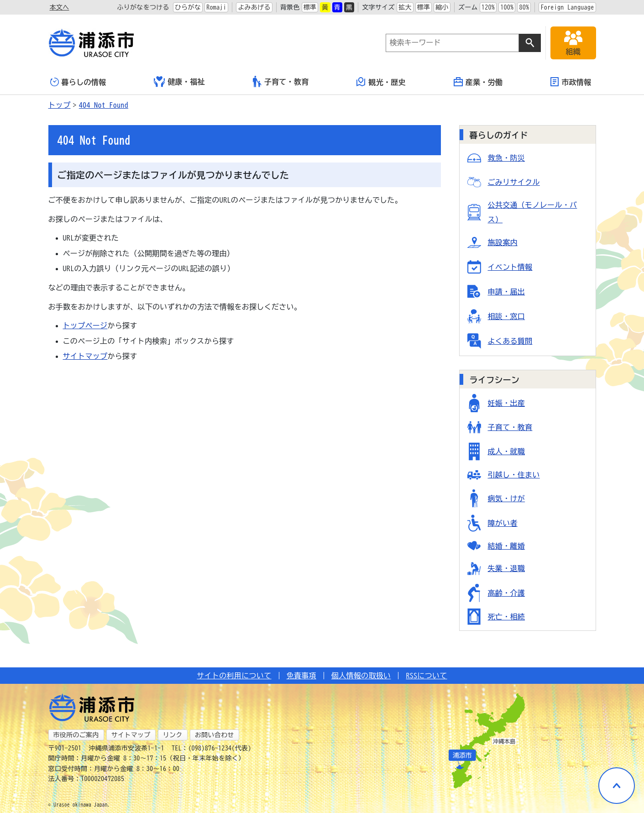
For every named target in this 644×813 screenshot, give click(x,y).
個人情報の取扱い (361, 676)
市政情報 (571, 82)
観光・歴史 (381, 82)
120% (488, 7)
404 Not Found (104, 105)
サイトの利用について (234, 676)
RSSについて (426, 676)
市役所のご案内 (76, 735)
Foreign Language (567, 7)
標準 (310, 7)
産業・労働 (478, 82)
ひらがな (188, 7)
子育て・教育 (281, 81)
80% (524, 7)
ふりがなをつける (143, 7)
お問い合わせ (215, 735)
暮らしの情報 (78, 82)
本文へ (60, 7)
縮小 (442, 7)
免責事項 (301, 676)
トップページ (85, 325)
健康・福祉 (179, 82)
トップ (60, 105)
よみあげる (254, 7)
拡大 (405, 7)
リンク (173, 735)
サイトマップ (85, 356)
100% (507, 7)
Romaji (216, 7)
